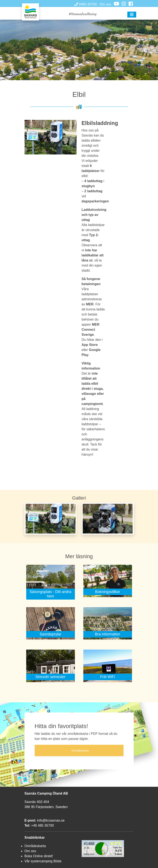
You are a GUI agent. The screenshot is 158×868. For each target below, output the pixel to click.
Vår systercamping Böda (43, 861)
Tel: (27, 825)
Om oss (105, 4)
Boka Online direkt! (39, 856)
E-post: (30, 820)
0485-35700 (86, 4)
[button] (132, 15)
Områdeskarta (35, 846)
